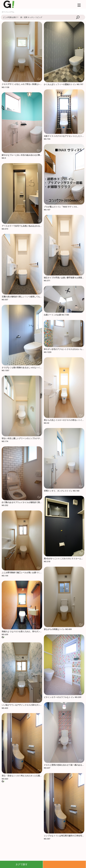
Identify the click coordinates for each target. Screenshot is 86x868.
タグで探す (21, 864)
